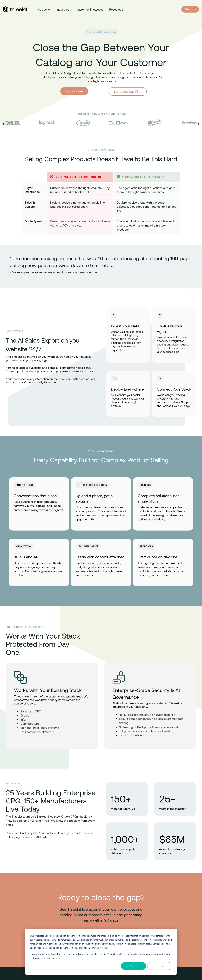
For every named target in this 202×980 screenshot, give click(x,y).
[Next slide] (199, 124)
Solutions (44, 9)
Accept (134, 966)
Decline (160, 966)
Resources (116, 9)
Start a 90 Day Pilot (128, 91)
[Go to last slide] (3, 124)
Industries (63, 9)
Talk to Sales (74, 91)
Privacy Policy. (101, 948)
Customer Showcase (90, 9)
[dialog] (101, 952)
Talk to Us (190, 9)
